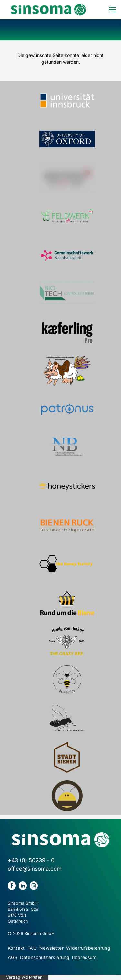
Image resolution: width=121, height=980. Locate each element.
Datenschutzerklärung (45, 957)
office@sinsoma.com (35, 869)
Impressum (84, 957)
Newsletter (51, 948)
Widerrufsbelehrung (88, 948)
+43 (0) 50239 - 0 (31, 860)
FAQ (32, 948)
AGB (13, 957)
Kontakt (16, 948)
